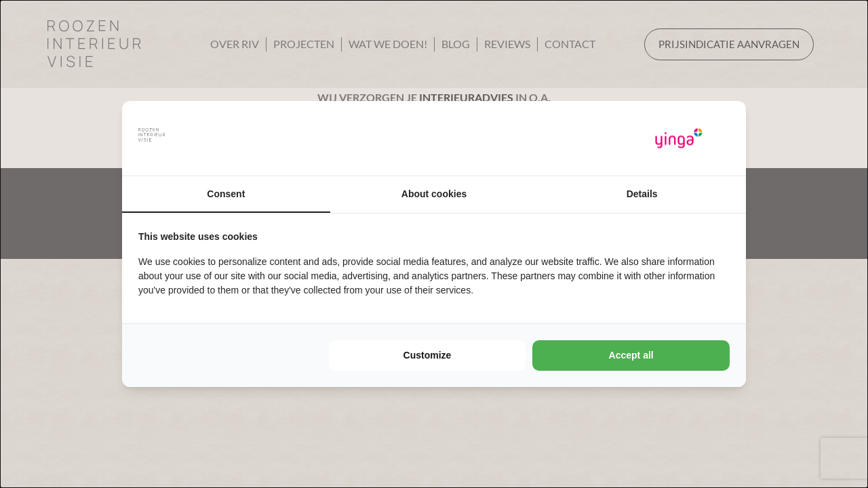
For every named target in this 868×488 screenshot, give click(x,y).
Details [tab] (642, 194)
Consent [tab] (226, 194)
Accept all (631, 355)
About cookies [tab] (434, 194)
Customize (428, 355)
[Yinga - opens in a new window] (679, 139)
